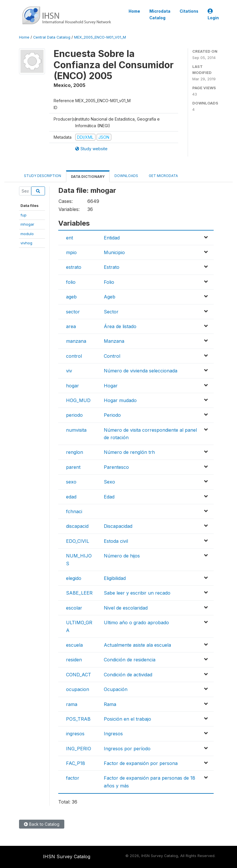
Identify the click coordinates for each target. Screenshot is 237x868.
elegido (74, 578)
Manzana (114, 341)
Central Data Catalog (52, 37)
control (74, 356)
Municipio (114, 252)
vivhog (26, 243)
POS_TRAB (78, 719)
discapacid (77, 526)
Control (112, 356)
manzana (76, 341)
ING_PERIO (79, 749)
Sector (111, 312)
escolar (74, 608)
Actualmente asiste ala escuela (137, 645)
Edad (109, 497)
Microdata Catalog (160, 14)
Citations (189, 11)
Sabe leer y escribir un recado (137, 593)
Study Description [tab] (43, 176)
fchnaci (74, 511)
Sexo (109, 482)
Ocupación (116, 689)
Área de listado (120, 326)
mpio (71, 252)
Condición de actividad (128, 675)
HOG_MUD (78, 400)
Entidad (112, 238)
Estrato (112, 267)
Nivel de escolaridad (126, 608)
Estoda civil (116, 541)
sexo (71, 482)
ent (69, 238)
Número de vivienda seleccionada (141, 371)
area (71, 326)
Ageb (110, 297)
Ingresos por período (127, 749)
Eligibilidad (115, 578)
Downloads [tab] (126, 176)
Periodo (112, 415)
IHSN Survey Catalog (67, 856)
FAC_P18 (76, 763)
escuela (74, 645)
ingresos (75, 734)
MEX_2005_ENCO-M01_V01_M (100, 37)
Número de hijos (122, 556)
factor (73, 778)
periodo (74, 415)
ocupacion (78, 689)
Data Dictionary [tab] (88, 177)
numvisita (76, 430)
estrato (74, 267)
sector (73, 312)
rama (72, 704)
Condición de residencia (130, 660)
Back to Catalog (42, 824)
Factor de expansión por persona (141, 763)
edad (71, 497)
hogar (73, 386)
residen (74, 660)
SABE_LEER (79, 593)
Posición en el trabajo (127, 719)
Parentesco (116, 467)
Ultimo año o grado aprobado (136, 623)
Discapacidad (118, 526)
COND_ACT (79, 675)
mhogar (27, 224)
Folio (109, 282)
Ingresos (113, 734)
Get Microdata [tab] (163, 176)
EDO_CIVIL (78, 541)
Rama (110, 704)
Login (213, 15)
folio (71, 282)
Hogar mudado (120, 400)
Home (134, 11)
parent (73, 467)
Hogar (111, 386)
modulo (27, 234)
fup (23, 215)
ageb (71, 297)
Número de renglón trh (129, 452)
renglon (75, 452)
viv (69, 371)
